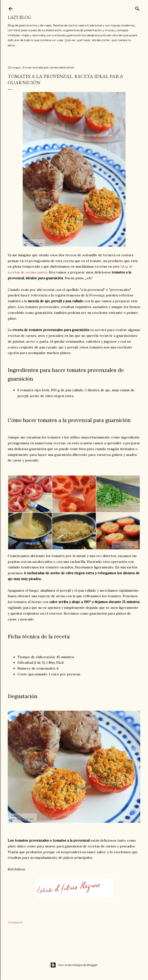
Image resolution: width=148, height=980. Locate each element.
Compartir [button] (15, 922)
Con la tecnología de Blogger (74, 965)
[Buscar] (137, 8)
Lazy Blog (19, 17)
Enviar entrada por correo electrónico (48, 67)
